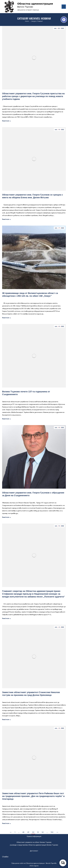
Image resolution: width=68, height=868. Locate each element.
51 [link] (38, 832)
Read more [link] (7, 121)
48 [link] (23, 832)
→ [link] (57, 832)
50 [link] (33, 832)
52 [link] (43, 832)
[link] (64, 20)
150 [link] (52, 832)
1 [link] (15, 832)
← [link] (11, 832)
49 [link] (28, 832)
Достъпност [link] (34, 851)
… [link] (19, 832)
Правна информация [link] (34, 836)
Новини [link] (20, 102)
